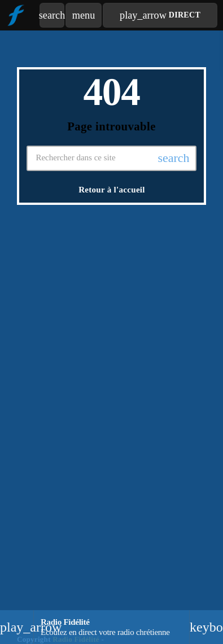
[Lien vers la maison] (15, 15)
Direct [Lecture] (160, 15)
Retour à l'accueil (112, 190)
